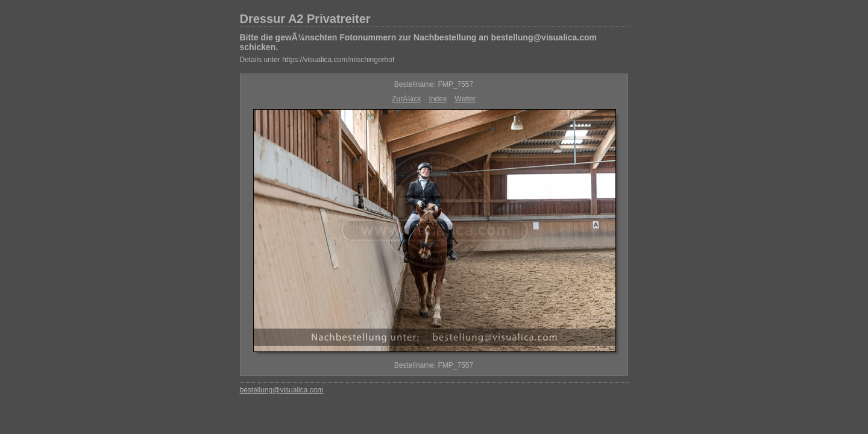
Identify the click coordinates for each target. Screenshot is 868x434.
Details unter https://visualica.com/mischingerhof (317, 60)
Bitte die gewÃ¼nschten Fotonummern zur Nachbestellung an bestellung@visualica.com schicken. (418, 42)
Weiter (465, 99)
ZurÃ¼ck (406, 99)
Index (438, 99)
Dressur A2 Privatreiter (305, 19)
